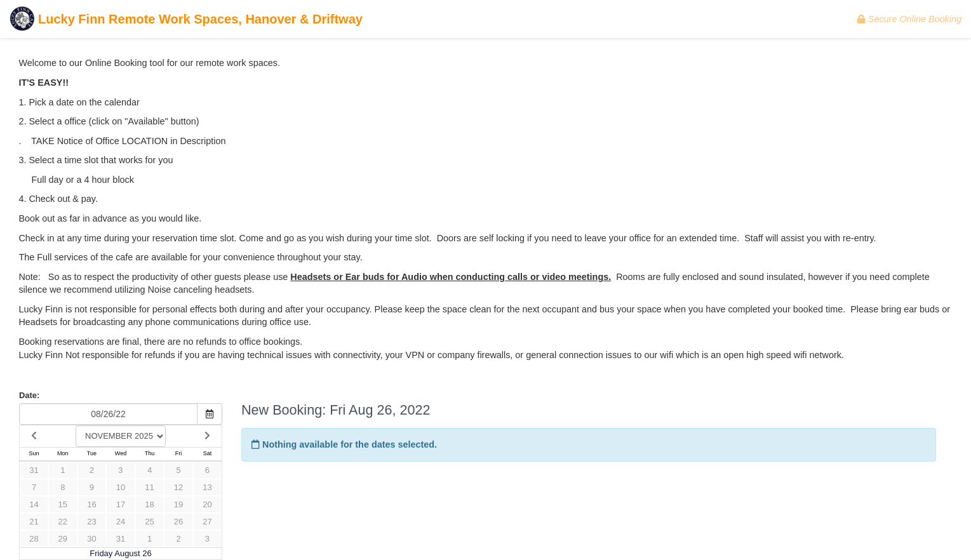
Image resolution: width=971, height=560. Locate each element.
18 (149, 504)
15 (63, 504)
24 (121, 522)
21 (34, 522)
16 (91, 504)
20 (207, 504)
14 (34, 504)
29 (63, 539)
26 (178, 522)
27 (207, 522)
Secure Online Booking (909, 19)
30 (91, 539)
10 (121, 487)
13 (207, 487)
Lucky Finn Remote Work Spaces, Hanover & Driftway (186, 20)
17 (121, 504)
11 (149, 487)
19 (178, 504)
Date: (29, 395)
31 (34, 470)
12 (178, 487)
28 (34, 539)
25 (149, 522)
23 (91, 522)
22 (63, 522)
